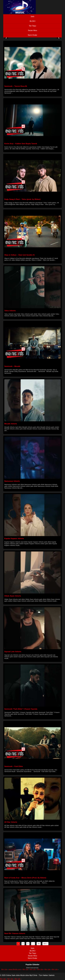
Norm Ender (32, 35)
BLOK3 (32, 21)
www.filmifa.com (15, 969)
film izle (4, 969)
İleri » (45, 944)
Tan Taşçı (32, 26)
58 (39, 944)
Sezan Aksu (33, 30)
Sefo (33, 17)
